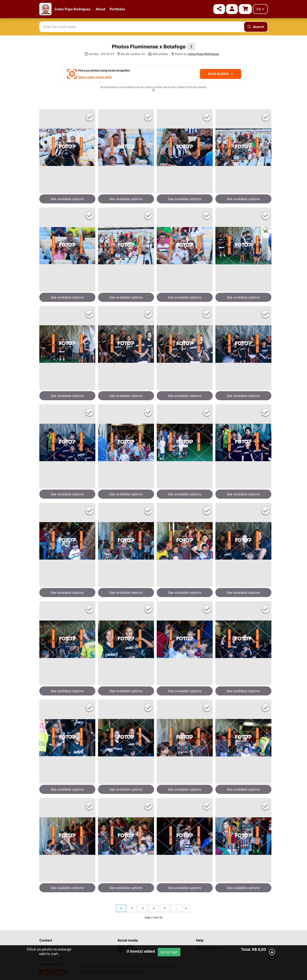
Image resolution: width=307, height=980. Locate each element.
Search (256, 27)
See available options (67, 199)
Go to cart (169, 952)
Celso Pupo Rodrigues (72, 9)
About (100, 9)
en (260, 9)
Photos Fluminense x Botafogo (149, 47)
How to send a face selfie (95, 77)
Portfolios (117, 9)
